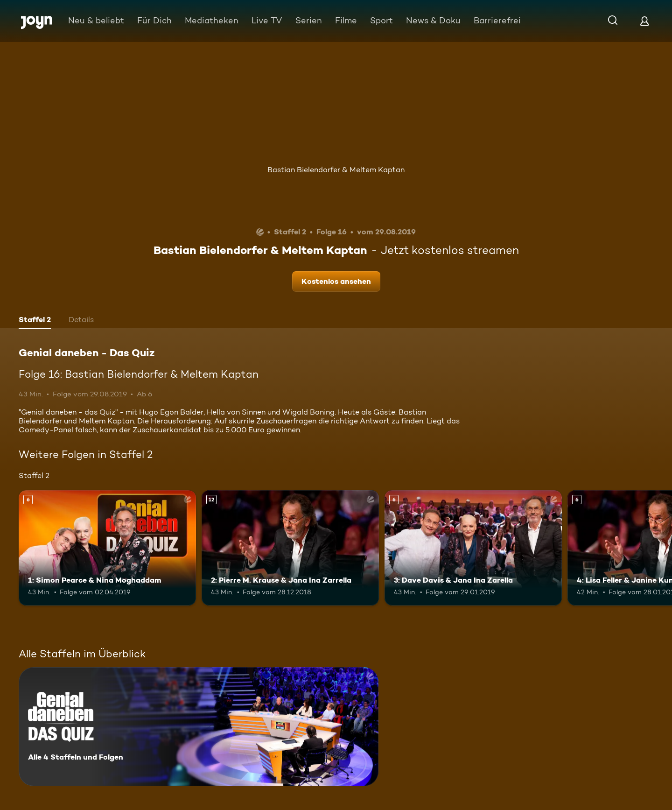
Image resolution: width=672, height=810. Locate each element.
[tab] (35, 321)
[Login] (644, 21)
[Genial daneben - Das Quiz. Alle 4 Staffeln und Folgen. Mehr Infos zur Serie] (199, 727)
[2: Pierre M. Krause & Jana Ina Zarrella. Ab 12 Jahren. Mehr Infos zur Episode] (290, 548)
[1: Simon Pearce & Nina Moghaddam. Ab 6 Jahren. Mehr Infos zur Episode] (107, 548)
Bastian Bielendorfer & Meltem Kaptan (336, 170)
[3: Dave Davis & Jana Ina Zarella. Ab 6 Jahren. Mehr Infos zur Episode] (473, 548)
